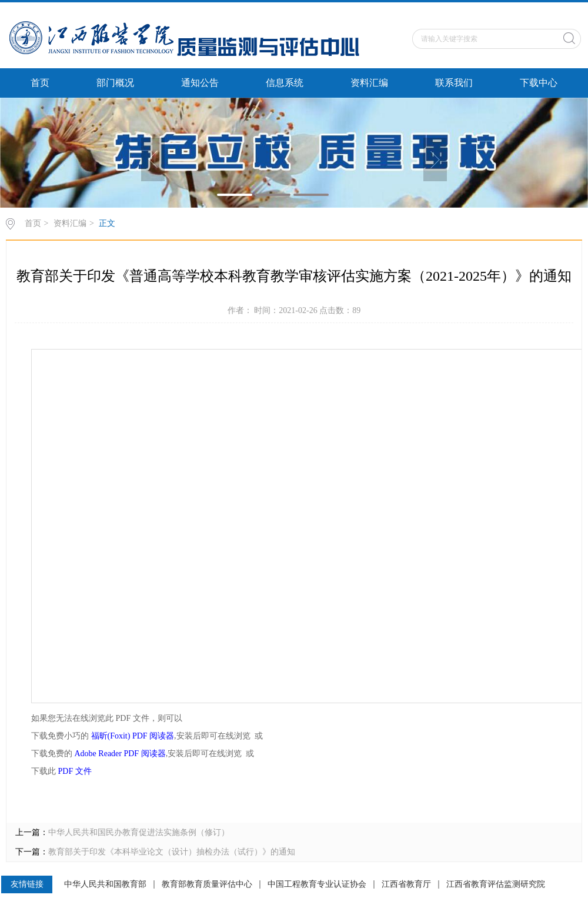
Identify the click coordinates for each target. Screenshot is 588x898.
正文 (107, 223)
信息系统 (285, 83)
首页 (40, 83)
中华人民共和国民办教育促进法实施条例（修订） (139, 832)
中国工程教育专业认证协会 (317, 884)
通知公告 (200, 83)
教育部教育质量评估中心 (207, 884)
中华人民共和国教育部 (105, 884)
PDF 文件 (75, 771)
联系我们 (454, 83)
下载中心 (539, 83)
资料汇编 (369, 83)
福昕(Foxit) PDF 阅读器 (133, 736)
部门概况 (115, 83)
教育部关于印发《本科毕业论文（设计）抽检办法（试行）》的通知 (172, 852)
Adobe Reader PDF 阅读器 (120, 754)
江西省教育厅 (406, 884)
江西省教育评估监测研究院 (496, 884)
